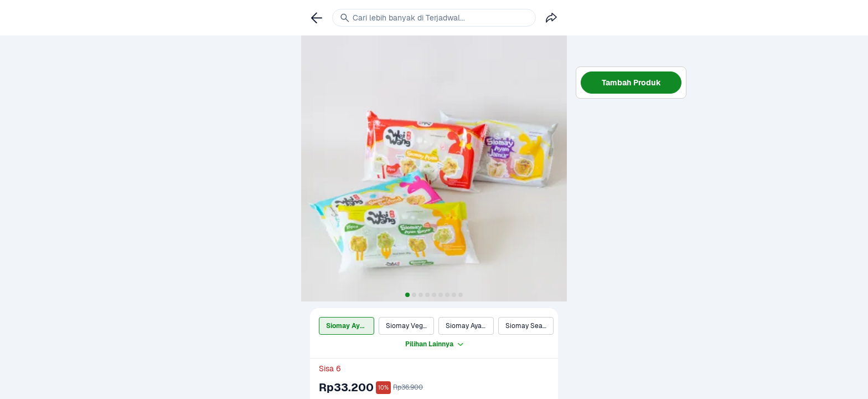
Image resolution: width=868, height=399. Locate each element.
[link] (317, 18)
